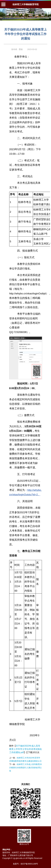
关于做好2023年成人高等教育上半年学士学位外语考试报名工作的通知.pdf (26, 749)
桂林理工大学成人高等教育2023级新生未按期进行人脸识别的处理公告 (26, 768)
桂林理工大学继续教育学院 (26, 4)
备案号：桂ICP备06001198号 (26, 864)
